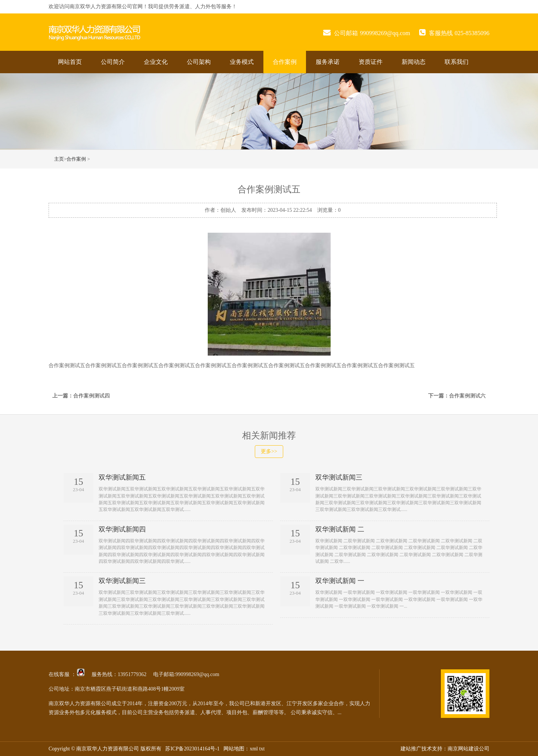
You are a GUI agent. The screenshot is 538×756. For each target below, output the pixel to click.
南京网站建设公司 (469, 749)
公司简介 (113, 62)
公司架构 (199, 62)
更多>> (269, 451)
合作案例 (285, 62)
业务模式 (242, 62)
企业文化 (156, 62)
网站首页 (70, 62)
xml (254, 749)
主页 (59, 159)
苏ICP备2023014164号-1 (192, 749)
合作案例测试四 (92, 396)
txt (262, 749)
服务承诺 (328, 62)
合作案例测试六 (467, 396)
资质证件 (371, 62)
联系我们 (457, 62)
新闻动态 (414, 62)
